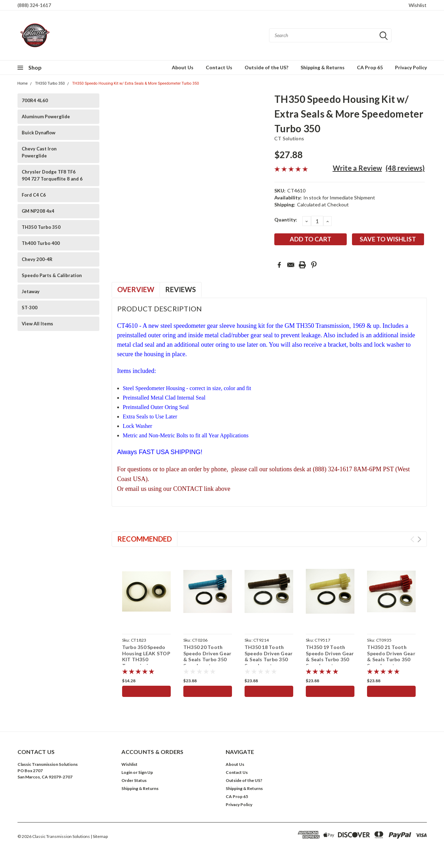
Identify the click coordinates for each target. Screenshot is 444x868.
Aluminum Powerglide (46, 117)
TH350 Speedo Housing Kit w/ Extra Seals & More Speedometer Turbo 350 (135, 83)
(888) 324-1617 (34, 5)
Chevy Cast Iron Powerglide (39, 152)
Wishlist (418, 5)
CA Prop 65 (370, 67)
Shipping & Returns (323, 67)
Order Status (134, 780)
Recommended (145, 539)
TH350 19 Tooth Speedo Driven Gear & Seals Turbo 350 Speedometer (330, 656)
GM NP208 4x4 (38, 211)
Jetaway (31, 291)
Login (127, 772)
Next (419, 539)
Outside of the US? (266, 67)
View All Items (37, 324)
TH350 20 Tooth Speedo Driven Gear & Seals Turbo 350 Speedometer (207, 656)
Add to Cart (146, 691)
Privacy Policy (411, 67)
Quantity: (286, 220)
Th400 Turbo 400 (41, 243)
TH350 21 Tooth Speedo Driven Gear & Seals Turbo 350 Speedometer (391, 656)
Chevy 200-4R (37, 259)
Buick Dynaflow (38, 133)
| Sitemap (99, 836)
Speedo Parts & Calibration (52, 275)
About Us (183, 67)
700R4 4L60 (35, 100)
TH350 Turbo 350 (50, 83)
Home (23, 83)
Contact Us (219, 67)
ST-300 (30, 308)
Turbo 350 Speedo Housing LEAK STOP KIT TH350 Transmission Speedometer (146, 659)
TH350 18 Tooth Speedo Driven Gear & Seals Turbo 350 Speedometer (269, 656)
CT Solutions (289, 138)
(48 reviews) (405, 168)
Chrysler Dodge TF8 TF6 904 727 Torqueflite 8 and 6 (52, 175)
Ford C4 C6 (34, 195)
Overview (136, 289)
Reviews (181, 289)
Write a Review (357, 168)
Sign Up (146, 772)
